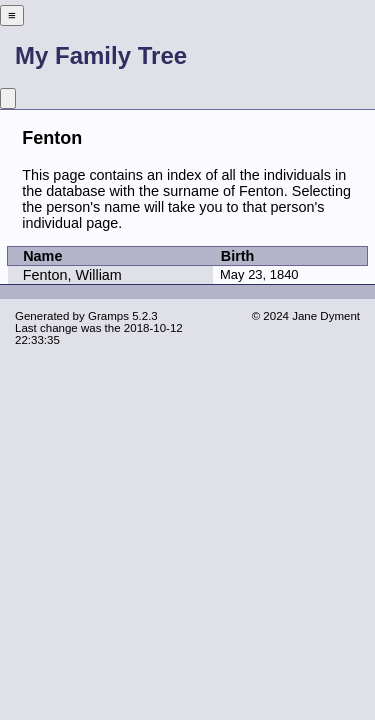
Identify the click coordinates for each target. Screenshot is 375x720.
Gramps (108, 316)
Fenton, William (72, 275)
